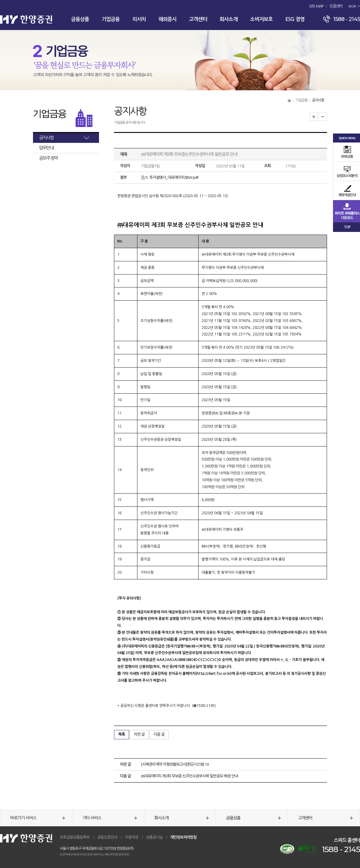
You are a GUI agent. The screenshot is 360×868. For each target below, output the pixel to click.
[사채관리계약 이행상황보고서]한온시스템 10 (175, 764)
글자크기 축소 (323, 117)
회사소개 (229, 19)
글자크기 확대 (314, 117)
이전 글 (139, 734)
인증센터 (336, 6)
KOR (352, 6)
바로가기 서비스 (38, 818)
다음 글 (159, 734)
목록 (121, 734)
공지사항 (46, 138)
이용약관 (131, 837)
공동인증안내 (107, 837)
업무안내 (46, 148)
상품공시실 (154, 837)
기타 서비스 (110, 818)
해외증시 (167, 19)
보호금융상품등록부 (75, 837)
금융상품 (80, 19)
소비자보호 (261, 19)
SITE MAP (316, 6)
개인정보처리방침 (183, 837)
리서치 (139, 19)
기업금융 (111, 19)
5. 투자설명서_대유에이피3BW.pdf (170, 177)
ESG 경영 (295, 19)
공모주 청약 (48, 158)
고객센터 (198, 19)
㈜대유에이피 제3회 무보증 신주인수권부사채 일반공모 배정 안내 (189, 776)
